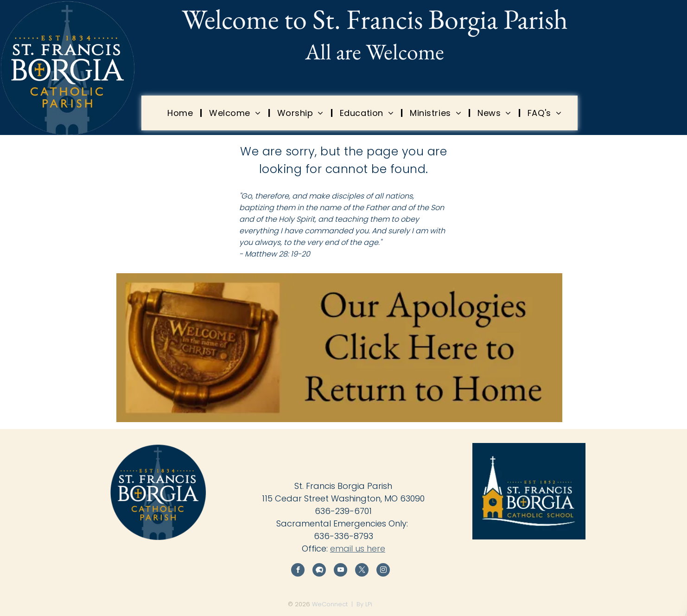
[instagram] (383, 571)
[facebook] (298, 571)
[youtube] (340, 571)
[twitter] (362, 571)
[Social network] (319, 571)
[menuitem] (181, 113)
